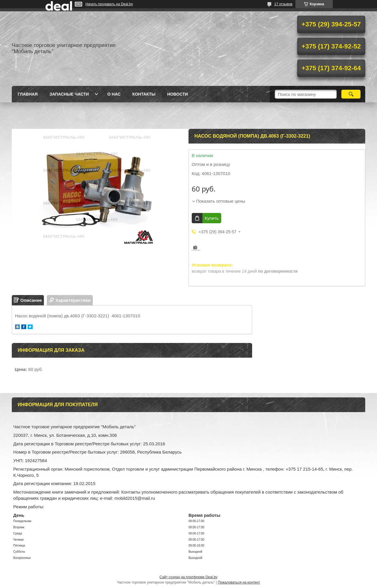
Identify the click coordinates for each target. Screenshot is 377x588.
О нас (114, 94)
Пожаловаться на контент (239, 582)
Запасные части (69, 94)
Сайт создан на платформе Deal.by (189, 577)
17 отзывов (283, 4)
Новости (178, 94)
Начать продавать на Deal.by (109, 4)
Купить (212, 218)
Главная (28, 94)
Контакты (144, 94)
